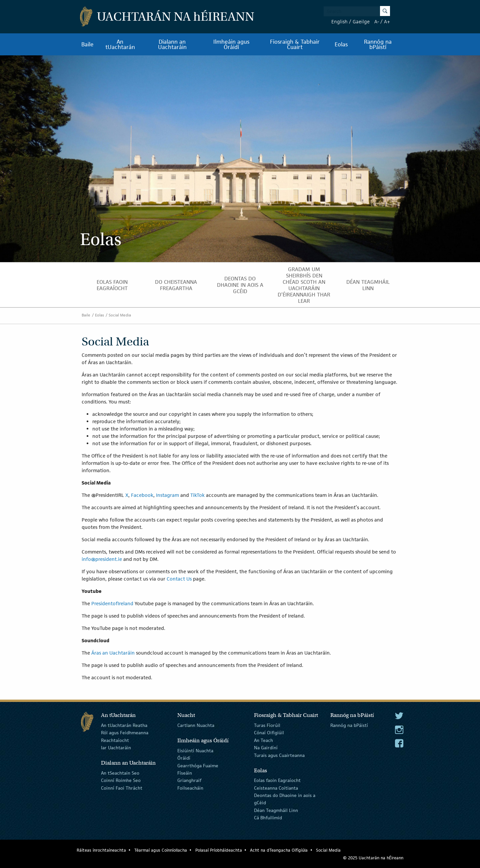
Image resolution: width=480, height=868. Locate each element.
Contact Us (179, 579)
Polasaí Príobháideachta (219, 850)
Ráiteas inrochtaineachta (101, 850)
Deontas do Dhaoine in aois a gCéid (240, 285)
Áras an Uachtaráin (113, 653)
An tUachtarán (120, 44)
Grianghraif (189, 780)
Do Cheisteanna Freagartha (176, 285)
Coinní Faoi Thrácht (122, 788)
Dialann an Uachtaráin (172, 44)
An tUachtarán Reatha (124, 725)
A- (377, 22)
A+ (387, 22)
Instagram (167, 495)
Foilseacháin (190, 788)
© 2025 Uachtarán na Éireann (373, 858)
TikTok (197, 495)
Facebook (142, 495)
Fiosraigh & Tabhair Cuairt (295, 44)
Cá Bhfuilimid (268, 818)
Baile (87, 44)
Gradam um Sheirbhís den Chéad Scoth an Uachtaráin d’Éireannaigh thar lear (304, 285)
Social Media (120, 315)
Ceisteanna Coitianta (276, 788)
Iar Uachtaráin (116, 748)
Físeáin (185, 773)
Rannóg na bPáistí (378, 44)
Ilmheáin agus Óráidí (231, 44)
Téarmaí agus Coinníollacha (161, 850)
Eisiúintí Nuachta (195, 751)
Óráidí (184, 758)
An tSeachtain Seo (120, 773)
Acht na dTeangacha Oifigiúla (279, 850)
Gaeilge (361, 22)
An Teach (263, 740)
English (339, 22)
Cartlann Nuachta (196, 725)
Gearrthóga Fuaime (198, 765)
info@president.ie (102, 559)
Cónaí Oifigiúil (269, 733)
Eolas (341, 44)
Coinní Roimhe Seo (121, 780)
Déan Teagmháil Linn (368, 285)
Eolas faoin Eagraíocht (112, 285)
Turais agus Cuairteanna (279, 755)
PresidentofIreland (112, 603)
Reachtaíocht (115, 740)
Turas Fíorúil (267, 725)
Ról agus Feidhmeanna (125, 733)
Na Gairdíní (266, 748)
